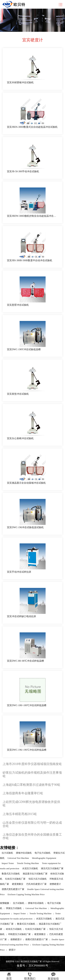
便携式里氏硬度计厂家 (13, 889)
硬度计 (12, 950)
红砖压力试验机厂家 (15, 879)
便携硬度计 (55, 884)
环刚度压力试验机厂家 (19, 934)
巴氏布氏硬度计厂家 (36, 884)
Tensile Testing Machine (28, 863)
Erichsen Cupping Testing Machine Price (26, 894)
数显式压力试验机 (11, 874)
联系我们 (30, 976)
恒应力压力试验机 (38, 879)
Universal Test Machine (18, 858)
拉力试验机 (7, 853)
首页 (9, 976)
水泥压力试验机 (30, 868)
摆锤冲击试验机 (24, 853)
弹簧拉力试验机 (14, 908)
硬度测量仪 (18, 884)
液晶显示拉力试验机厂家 (35, 874)
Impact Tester (8, 863)
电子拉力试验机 (43, 853)
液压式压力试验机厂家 (52, 868)
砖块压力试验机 (14, 929)
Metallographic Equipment (44, 858)
